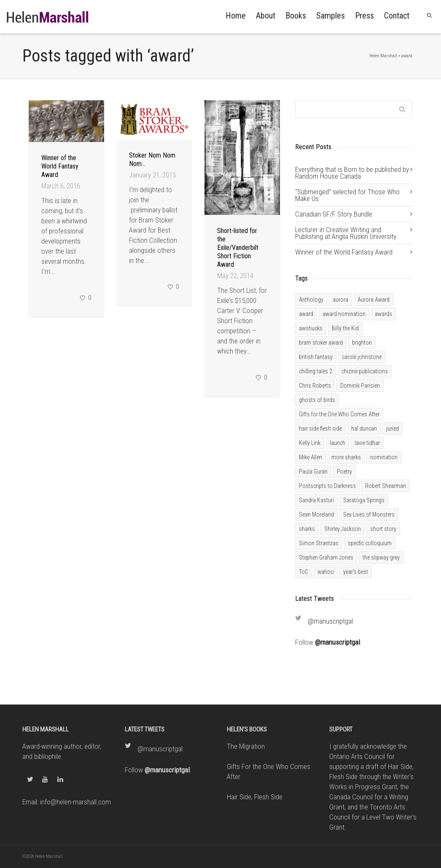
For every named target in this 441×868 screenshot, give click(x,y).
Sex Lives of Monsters (369, 514)
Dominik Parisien (360, 386)
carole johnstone (362, 357)
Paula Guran (313, 472)
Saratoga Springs (364, 500)
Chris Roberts (315, 386)
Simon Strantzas (319, 543)
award (306, 314)
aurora (340, 300)
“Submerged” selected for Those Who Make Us (347, 195)
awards (383, 314)
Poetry (344, 472)
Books (296, 16)
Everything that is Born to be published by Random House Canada (352, 173)
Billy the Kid (345, 328)
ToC (304, 572)
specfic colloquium (370, 543)
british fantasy (316, 357)
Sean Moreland (316, 514)
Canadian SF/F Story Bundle (334, 214)
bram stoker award (321, 343)
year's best (356, 572)
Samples (331, 16)
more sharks (346, 457)
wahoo (326, 572)
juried (393, 429)
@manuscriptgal (330, 621)
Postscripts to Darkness (327, 486)
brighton (362, 343)
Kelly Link (310, 443)
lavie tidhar (367, 443)
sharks (307, 529)
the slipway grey (381, 557)
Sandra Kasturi (316, 500)
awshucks (311, 328)
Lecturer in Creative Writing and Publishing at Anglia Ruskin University (346, 233)
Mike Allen (311, 457)
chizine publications (365, 371)
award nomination (344, 314)
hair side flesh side (320, 429)
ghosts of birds (317, 400)
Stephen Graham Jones (326, 557)
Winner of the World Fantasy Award (60, 166)
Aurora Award (374, 300)
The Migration (246, 746)
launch (337, 443)
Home (236, 16)
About (266, 16)
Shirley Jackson (343, 529)
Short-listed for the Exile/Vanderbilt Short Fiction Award (238, 248)
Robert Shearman (386, 486)
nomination (384, 457)
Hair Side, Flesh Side (255, 797)
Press (364, 16)
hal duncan (364, 429)
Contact (397, 16)
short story (383, 529)
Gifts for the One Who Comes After (339, 414)
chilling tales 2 (316, 371)
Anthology (311, 300)
